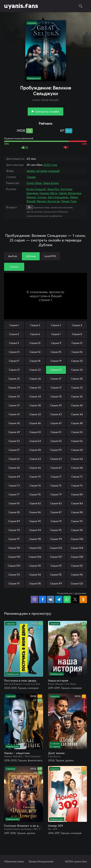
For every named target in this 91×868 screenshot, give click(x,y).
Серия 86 (35, 512)
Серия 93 (14, 530)
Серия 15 (56, 352)
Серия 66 (35, 468)
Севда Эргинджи (70, 193)
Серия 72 (77, 477)
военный (54, 171)
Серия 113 (14, 575)
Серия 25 (14, 379)
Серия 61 (14, 459)
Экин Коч (53, 189)
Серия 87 (56, 512)
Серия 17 (14, 361)
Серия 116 (77, 575)
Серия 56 (77, 441)
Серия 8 (77, 334)
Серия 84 (77, 503)
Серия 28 (77, 379)
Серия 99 (56, 539)
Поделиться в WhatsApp (67, 599)
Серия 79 (56, 494)
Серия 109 (14, 566)
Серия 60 (77, 450)
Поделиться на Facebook (43, 599)
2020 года (50, 165)
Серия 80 (77, 494)
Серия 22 (35, 370)
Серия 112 (77, 566)
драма (31, 171)
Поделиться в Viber (34, 599)
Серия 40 (77, 405)
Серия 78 (35, 494)
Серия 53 (14, 441)
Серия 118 (35, 583)
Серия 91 (56, 521)
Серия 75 (56, 486)
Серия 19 (56, 361)
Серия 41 (14, 414)
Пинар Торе (69, 201)
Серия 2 (35, 325)
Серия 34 (35, 396)
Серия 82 (35, 503)
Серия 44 (77, 414)
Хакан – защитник (17, 753)
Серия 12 (77, 343)
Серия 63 (56, 459)
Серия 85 (14, 512)
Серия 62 (35, 459)
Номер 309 (55, 826)
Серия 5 (14, 334)
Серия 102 (35, 548)
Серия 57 (14, 450)
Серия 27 (56, 379)
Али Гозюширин (58, 197)
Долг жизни (56, 753)
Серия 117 (14, 583)
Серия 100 (77, 539)
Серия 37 (14, 405)
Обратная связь (14, 861)
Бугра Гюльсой (36, 189)
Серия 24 (77, 370)
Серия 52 (77, 432)
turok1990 (50, 256)
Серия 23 (56, 370)
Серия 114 (35, 575)
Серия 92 (77, 521)
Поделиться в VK (51, 599)
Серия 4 (77, 325)
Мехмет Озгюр (36, 197)
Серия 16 (77, 352)
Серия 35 (56, 396)
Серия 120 (77, 583)
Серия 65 (14, 468)
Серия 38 (35, 405)
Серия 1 (14, 325)
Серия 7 (56, 334)
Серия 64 (77, 459)
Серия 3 (56, 325)
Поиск (81, 6)
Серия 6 (35, 334)
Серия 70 (35, 477)
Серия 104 (77, 548)
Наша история (58, 681)
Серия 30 (35, 388)
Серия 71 (56, 477)
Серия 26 (35, 379)
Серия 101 (14, 548)
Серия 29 (14, 388)
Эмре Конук (51, 183)
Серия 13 (14, 352)
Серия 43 (56, 414)
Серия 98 (35, 539)
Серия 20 (77, 361)
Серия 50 (35, 432)
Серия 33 (14, 396)
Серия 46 (35, 423)
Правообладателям (41, 861)
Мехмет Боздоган (48, 201)
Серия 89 (14, 521)
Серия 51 (56, 432)
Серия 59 (56, 450)
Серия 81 (14, 503)
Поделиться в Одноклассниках (83, 599)
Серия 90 (35, 521)
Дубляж (31, 256)
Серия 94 (35, 530)
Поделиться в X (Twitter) (75, 599)
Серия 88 (77, 512)
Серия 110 (35, 566)
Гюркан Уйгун (48, 193)
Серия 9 (14, 343)
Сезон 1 (14, 267)
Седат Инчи (34, 183)
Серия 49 (14, 432)
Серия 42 (35, 414)
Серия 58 (35, 450)
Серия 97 (14, 539)
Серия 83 (56, 503)
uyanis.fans (21, 6)
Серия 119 (56, 583)
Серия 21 (14, 370)
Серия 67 (56, 468)
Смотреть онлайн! (47, 112)
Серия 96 (77, 530)
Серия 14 (35, 352)
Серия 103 (56, 548)
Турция (31, 177)
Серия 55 (56, 441)
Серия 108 (77, 557)
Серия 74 (35, 486)
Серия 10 (35, 343)
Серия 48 (77, 423)
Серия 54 (35, 441)
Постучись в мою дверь (20, 681)
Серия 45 (14, 423)
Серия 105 (14, 557)
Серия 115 (56, 575)
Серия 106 (35, 557)
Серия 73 (14, 486)
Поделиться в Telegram (59, 599)
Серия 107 (56, 557)
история (42, 171)
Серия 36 (77, 396)
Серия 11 (56, 343)
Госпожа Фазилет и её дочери (24, 826)
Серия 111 (56, 566)
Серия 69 (14, 477)
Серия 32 (77, 388)
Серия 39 (56, 405)
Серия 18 (35, 361)
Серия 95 (56, 530)
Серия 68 (77, 468)
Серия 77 (14, 494)
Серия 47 (56, 423)
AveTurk (13, 256)
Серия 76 (77, 486)
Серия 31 (56, 388)
